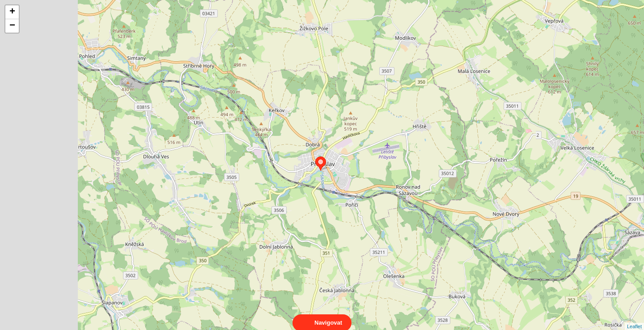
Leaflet (634, 318)
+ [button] (12, 12)
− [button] (12, 26)
